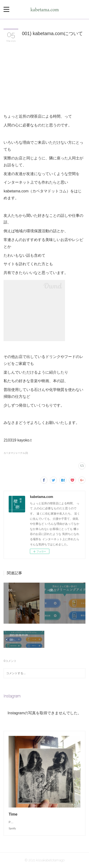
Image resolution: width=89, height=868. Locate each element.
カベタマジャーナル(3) (16, 453)
